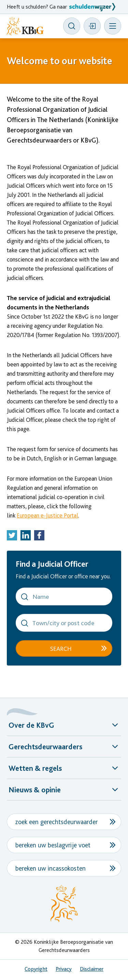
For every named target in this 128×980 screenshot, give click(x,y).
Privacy (64, 969)
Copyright (36, 969)
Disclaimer (92, 969)
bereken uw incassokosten (51, 868)
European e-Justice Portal (47, 515)
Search (61, 649)
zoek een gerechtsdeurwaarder (56, 822)
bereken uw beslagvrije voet (53, 845)
